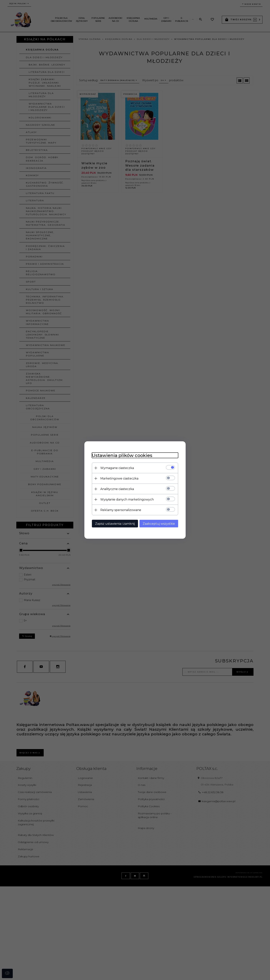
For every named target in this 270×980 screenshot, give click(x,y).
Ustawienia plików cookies (122, 455)
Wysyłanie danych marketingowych (127, 499)
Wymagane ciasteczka (117, 468)
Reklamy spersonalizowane (121, 510)
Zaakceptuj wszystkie (159, 524)
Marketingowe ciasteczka (119, 478)
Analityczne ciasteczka (117, 489)
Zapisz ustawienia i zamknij (115, 524)
